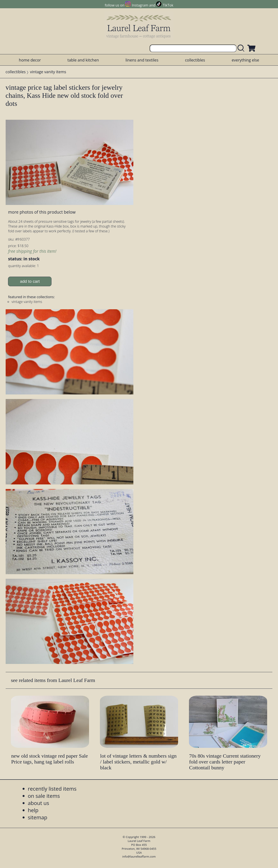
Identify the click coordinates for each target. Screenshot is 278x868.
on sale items (44, 796)
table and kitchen (83, 60)
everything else (245, 60)
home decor (30, 60)
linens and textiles (142, 60)
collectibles (195, 60)
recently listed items (52, 789)
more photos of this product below (42, 212)
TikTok (168, 5)
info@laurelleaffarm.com (139, 856)
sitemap (38, 817)
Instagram (140, 5)
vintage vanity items (48, 72)
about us (38, 803)
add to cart (30, 281)
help (33, 810)
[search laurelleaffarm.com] (242, 48)
